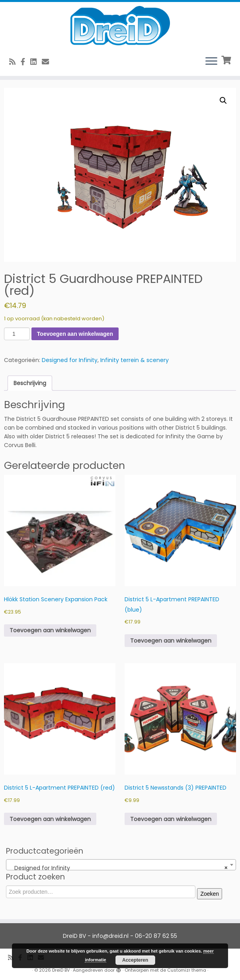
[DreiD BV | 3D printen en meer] (120, 26)
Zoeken (210, 894)
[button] (223, 101)
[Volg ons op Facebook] (25, 62)
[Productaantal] (17, 334)
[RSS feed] (15, 62)
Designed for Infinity (70, 360)
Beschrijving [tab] (30, 383)
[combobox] (121, 865)
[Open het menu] (211, 62)
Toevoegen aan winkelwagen (75, 334)
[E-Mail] (48, 62)
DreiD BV (61, 970)
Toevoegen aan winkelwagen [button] (50, 630)
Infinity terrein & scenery (135, 360)
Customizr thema (187, 970)
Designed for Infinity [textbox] (119, 868)
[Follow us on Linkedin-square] (36, 62)
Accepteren (135, 960)
